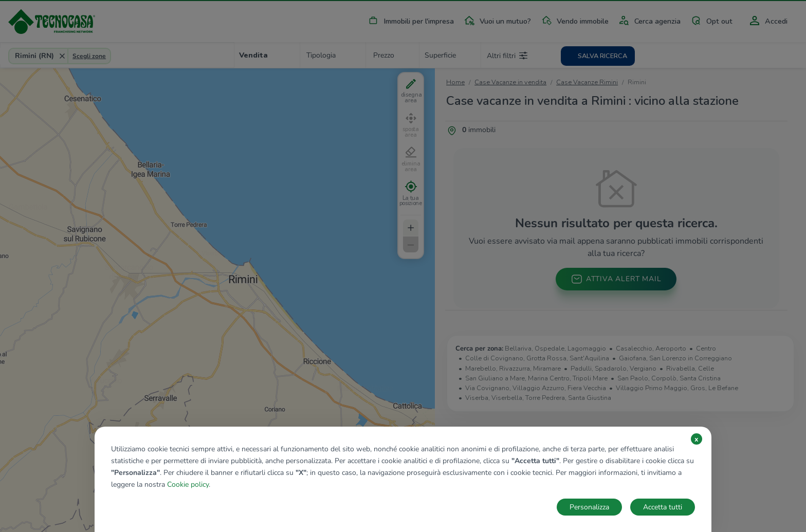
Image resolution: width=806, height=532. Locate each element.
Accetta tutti (663, 507)
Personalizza (589, 507)
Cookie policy (188, 484)
